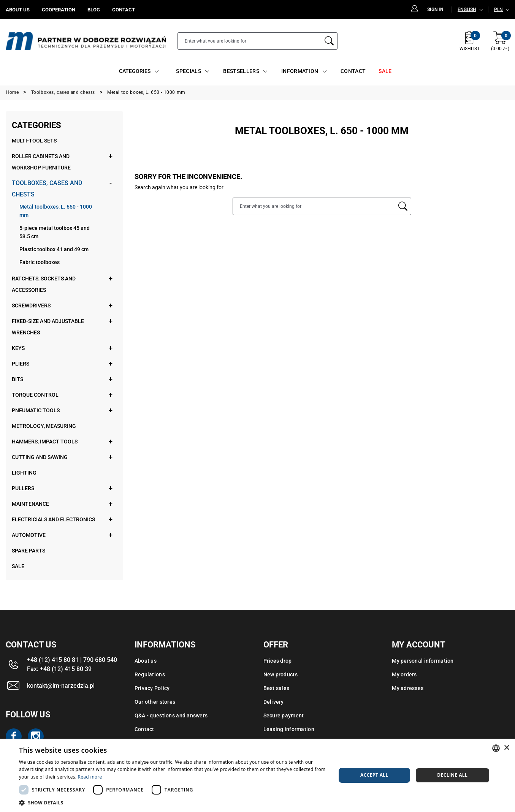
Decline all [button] (452, 775)
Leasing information (289, 729)
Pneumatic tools (36, 410)
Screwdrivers (31, 305)
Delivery (274, 702)
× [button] (506, 748)
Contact (144, 729)
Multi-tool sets (34, 141)
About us (146, 661)
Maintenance (30, 504)
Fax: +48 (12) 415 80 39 (59, 669)
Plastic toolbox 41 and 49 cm (54, 249)
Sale (18, 566)
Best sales (277, 688)
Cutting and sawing (40, 457)
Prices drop (278, 661)
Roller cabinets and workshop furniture (41, 162)
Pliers (21, 364)
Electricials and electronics (53, 519)
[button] (173, 803)
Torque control (35, 395)
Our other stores (155, 702)
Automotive (29, 535)
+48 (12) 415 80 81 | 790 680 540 (72, 660)
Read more (90, 777)
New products (280, 674)
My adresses (408, 688)
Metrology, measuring (44, 426)
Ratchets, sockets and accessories (44, 284)
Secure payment (284, 715)
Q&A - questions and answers (171, 715)
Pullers (23, 488)
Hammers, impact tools (45, 442)
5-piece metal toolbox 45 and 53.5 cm (55, 232)
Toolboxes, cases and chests (47, 189)
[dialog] (257, 775)
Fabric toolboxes (40, 262)
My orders (404, 674)
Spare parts (29, 551)
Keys (18, 348)
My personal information (423, 661)
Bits (17, 379)
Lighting (24, 473)
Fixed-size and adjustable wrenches (48, 327)
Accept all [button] (374, 775)
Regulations (150, 674)
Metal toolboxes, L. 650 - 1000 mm (56, 211)
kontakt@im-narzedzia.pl (61, 686)
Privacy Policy (152, 688)
